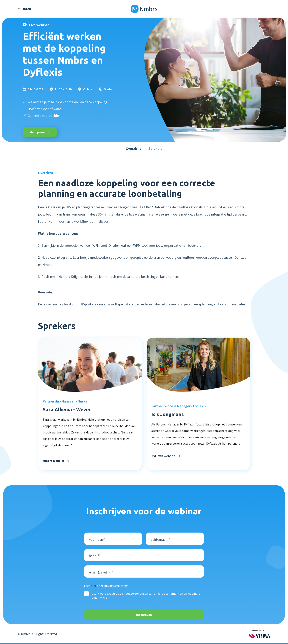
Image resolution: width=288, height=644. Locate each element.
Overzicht (133, 149)
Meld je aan (40, 132)
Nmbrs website (56, 461)
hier (93, 586)
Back (24, 9)
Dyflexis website (166, 456)
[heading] (198, 434)
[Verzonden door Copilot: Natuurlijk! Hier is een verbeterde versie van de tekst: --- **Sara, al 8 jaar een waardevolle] (90, 435)
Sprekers (155, 149)
